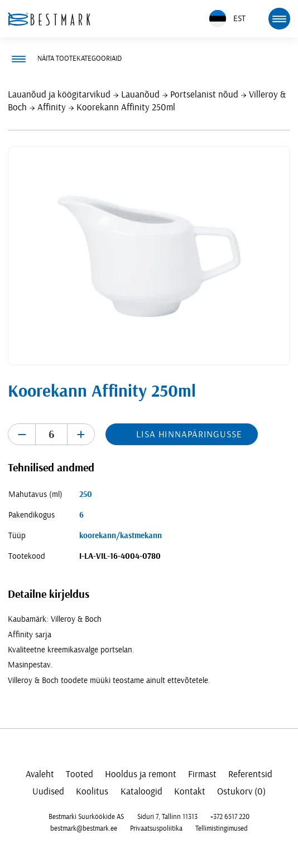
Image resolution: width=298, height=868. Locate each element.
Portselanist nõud (204, 94)
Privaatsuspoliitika (156, 828)
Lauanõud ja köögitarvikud (59, 94)
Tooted (80, 774)
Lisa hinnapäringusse (189, 434)
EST (227, 19)
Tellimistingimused (222, 828)
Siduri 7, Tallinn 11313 (167, 817)
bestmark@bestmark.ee (84, 828)
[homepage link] (49, 19)
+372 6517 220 (230, 817)
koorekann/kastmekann (121, 536)
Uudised (48, 791)
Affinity (52, 107)
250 (86, 494)
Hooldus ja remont (141, 774)
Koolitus (92, 791)
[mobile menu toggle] (279, 18)
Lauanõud (140, 94)
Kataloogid (141, 791)
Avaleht (40, 774)
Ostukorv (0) (241, 791)
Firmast (202, 774)
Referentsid (250, 774)
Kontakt (190, 791)
